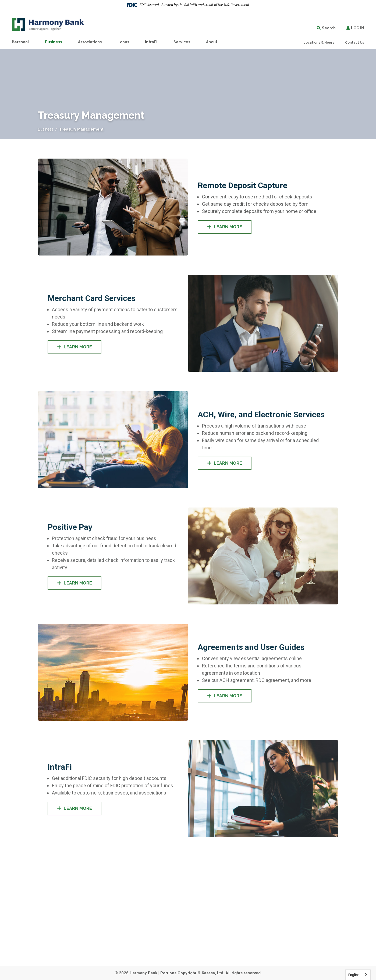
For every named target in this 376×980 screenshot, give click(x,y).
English (354, 975)
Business (46, 129)
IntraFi (151, 42)
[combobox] (358, 975)
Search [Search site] (329, 28)
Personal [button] (20, 42)
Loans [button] (123, 42)
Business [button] (53, 42)
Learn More (228, 227)
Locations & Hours (319, 43)
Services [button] (182, 42)
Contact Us (355, 43)
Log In (358, 28)
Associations (90, 42)
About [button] (212, 42)
